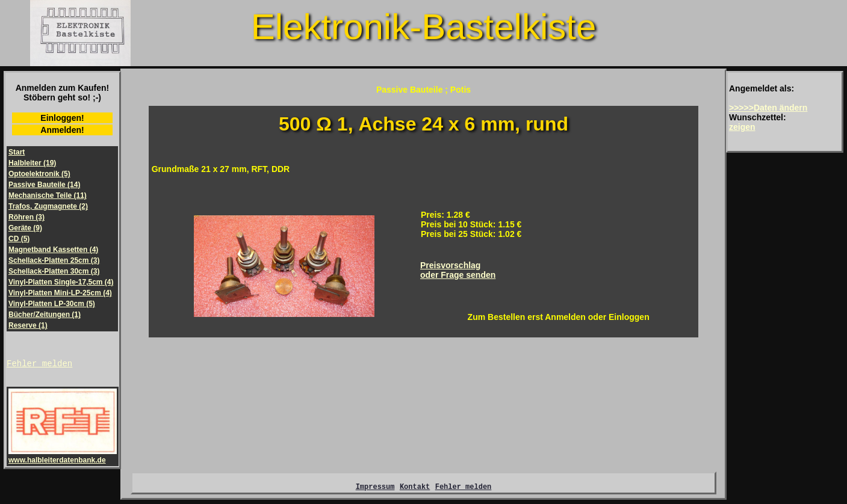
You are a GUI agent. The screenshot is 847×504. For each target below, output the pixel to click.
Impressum (375, 490)
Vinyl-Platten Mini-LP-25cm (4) (60, 293)
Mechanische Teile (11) (48, 195)
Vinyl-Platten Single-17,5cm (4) (61, 282)
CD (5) (19, 239)
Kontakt (415, 490)
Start (17, 152)
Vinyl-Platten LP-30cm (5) (52, 304)
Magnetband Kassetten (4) (53, 250)
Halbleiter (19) (32, 163)
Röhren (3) (26, 217)
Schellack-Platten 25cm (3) (54, 260)
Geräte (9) (25, 228)
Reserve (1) (28, 325)
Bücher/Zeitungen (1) (45, 315)
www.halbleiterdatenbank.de (63, 458)
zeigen (742, 127)
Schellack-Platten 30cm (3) (54, 271)
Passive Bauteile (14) (44, 185)
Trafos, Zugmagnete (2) (48, 206)
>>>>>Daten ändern (768, 108)
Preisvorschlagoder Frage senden (458, 270)
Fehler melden (39, 365)
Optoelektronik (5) (39, 174)
